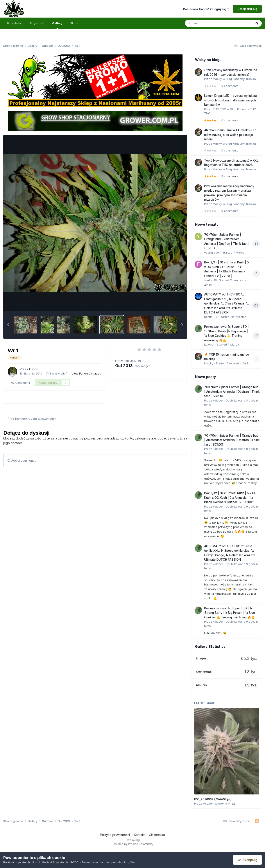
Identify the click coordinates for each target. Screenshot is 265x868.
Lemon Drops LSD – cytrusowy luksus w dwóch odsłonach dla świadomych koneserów (231, 100)
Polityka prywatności (115, 835)
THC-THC (219, 109)
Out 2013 (124, 366)
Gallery (57, 25)
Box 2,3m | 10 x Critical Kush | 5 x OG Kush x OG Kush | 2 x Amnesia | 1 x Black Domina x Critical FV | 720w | (230, 498)
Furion (34, 369)
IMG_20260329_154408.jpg (213, 799)
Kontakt (139, 835)
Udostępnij (21, 383)
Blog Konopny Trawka (241, 79)
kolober (209, 344)
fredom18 (210, 280)
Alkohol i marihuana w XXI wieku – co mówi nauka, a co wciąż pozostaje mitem (230, 135)
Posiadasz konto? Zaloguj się (206, 9)
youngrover (212, 252)
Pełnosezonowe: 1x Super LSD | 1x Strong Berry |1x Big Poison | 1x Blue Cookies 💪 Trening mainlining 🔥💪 (230, 613)
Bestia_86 (211, 317)
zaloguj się (143, 438)
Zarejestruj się (247, 9)
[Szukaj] (208, 23)
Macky (217, 79)
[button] (8, 325)
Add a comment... (21, 460)
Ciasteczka (157, 835)
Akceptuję (247, 860)
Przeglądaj (14, 23)
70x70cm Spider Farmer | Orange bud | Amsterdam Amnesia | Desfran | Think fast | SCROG (232, 392)
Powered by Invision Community (132, 844)
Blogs (74, 23)
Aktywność (37, 23)
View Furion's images (86, 373)
